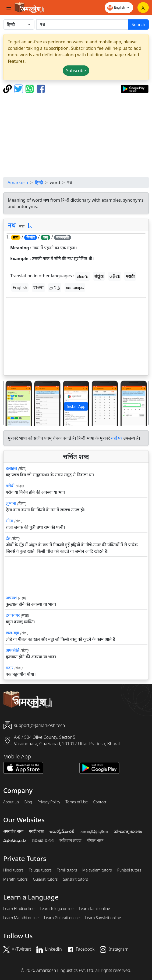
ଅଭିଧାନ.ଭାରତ (43, 841)
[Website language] (119, 8)
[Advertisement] (77, 135)
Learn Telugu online (57, 909)
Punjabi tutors (129, 870)
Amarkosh (18, 183)
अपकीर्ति (13, 650)
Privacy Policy (49, 802)
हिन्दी (39, 183)
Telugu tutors (40, 870)
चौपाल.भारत (95, 841)
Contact (100, 802)
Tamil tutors (67, 870)
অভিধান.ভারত (70, 841)
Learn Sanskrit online (103, 918)
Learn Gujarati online (62, 918)
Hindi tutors (13, 870)
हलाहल (11, 468)
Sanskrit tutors (75, 879)
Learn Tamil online (94, 909)
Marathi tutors (15, 879)
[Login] (143, 8)
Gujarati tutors (45, 879)
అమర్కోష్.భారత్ (62, 831)
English (20, 288)
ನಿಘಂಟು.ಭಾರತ (15, 841)
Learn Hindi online (19, 909)
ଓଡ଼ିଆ (115, 276)
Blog (28, 802)
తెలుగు (83, 276)
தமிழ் (55, 288)
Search (138, 24)
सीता (9, 521)
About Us (11, 802)
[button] (14, 403)
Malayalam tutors (97, 870)
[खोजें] (82, 24)
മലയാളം (75, 288)
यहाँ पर (117, 438)
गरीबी (10, 486)
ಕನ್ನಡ (99, 276)
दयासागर (13, 615)
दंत (8, 538)
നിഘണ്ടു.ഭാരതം (128, 831)
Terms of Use (77, 802)
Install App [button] (76, 406)
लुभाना (11, 503)
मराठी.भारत (36, 831)
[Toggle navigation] (9, 8)
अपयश (11, 598)
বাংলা (38, 288)
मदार (10, 668)
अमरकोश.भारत (13, 831)
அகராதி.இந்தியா (94, 831)
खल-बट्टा (12, 633)
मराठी (130, 276)
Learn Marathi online (21, 918)
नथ (12, 225)
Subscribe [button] (76, 71)
